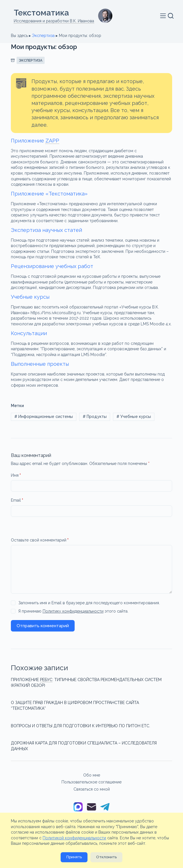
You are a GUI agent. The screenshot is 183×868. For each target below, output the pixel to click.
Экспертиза (43, 36)
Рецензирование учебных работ (52, 266)
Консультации (29, 333)
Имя (16, 476)
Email (17, 501)
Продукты (95, 417)
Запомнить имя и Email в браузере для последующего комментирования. (89, 603)
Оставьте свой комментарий (40, 540)
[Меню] (164, 16)
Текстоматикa (41, 13)
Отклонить (106, 857)
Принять (74, 857)
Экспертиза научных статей (46, 230)
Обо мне (92, 775)
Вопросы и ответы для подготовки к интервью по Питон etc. (80, 726)
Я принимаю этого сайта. (73, 611)
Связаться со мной (92, 789)
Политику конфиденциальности (73, 611)
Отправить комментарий (43, 626)
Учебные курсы (30, 297)
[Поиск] (171, 16)
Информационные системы (44, 417)
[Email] (91, 808)
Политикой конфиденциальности (74, 838)
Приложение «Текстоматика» (49, 194)
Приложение (35, 141)
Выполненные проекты (40, 364)
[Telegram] (105, 808)
